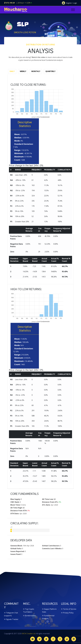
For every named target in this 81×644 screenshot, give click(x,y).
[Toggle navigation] (73, 10)
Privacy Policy (68, 613)
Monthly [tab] (36, 71)
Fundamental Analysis (48, 617)
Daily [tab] (12, 71)
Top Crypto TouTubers (29, 610)
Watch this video (39, 57)
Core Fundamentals (43, 117)
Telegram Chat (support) (11, 614)
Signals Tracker (12, 619)
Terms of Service (70, 609)
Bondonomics (30, 616)
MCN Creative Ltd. (29, 634)
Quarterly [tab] (50, 71)
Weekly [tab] (23, 71)
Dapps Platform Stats (49, 610)
